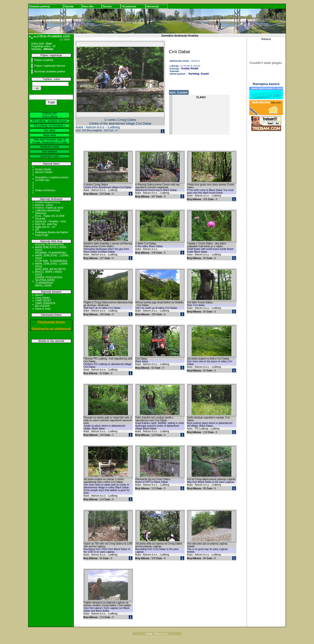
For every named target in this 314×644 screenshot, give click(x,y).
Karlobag (194, 74)
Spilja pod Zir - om (45, 227)
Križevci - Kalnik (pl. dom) (49, 208)
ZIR (37, 230)
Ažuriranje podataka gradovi (50, 71)
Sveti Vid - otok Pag (46, 224)
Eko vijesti (50, 130)
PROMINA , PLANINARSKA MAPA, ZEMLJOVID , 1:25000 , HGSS (52, 255)
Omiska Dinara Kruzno (48, 202)
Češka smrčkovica (45, 190)
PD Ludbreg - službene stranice (50, 121)
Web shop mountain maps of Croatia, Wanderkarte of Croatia (50, 141)
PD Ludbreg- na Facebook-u (50, 126)
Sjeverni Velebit (44, 172)
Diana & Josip (43, 309)
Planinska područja (40, 6)
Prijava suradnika (44, 60)
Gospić (205, 74)
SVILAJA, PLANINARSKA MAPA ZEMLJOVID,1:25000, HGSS (51, 247)
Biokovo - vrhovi (44, 205)
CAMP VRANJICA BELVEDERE (45, 305)
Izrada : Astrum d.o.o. (157, 634)
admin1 (39, 295)
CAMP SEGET (43, 300)
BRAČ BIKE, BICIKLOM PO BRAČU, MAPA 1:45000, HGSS (51, 272)
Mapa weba (50, 135)
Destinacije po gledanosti (51, 329)
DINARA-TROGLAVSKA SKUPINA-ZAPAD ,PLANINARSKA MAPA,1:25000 (49, 281)
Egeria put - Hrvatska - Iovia (51, 221)
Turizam (107, 6)
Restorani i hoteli (50, 147)
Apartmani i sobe (50, 156)
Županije (69, 6)
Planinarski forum (51, 322)
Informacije (152, 6)
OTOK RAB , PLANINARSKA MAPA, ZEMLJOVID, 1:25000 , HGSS (52, 264)
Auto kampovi (50, 152)
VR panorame (129, 6)
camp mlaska (42, 298)
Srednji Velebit (43, 169)
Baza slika (88, 6)
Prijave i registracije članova (50, 66)
